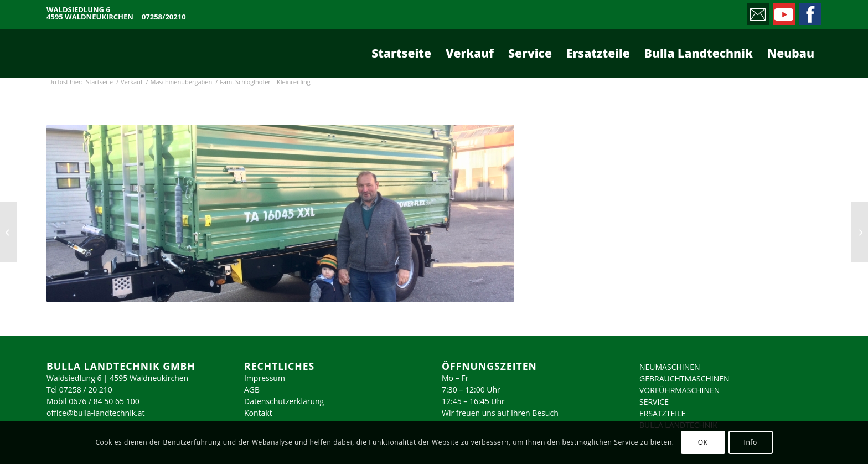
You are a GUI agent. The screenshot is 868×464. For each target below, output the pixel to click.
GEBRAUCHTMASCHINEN (684, 378)
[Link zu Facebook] (809, 12)
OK (703, 442)
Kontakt (258, 413)
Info (750, 442)
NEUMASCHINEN (670, 367)
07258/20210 (164, 17)
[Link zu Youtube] (783, 12)
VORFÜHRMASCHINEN (680, 390)
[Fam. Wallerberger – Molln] (859, 232)
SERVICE (654, 402)
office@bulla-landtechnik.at (96, 413)
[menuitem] (401, 53)
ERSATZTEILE (662, 413)
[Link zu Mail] (757, 12)
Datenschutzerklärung (284, 401)
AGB (252, 390)
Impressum (265, 378)
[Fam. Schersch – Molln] (9, 232)
